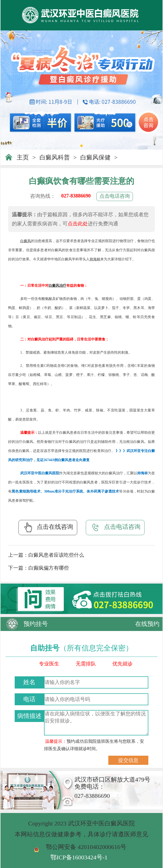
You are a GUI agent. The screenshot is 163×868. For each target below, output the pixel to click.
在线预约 (147, 624)
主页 (23, 157)
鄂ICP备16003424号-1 (79, 857)
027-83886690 (76, 196)
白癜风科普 (55, 157)
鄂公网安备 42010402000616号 (86, 847)
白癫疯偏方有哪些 (49, 568)
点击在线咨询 (48, 527)
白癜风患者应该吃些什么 (56, 555)
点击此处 (78, 224)
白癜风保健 (95, 157)
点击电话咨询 (115, 196)
